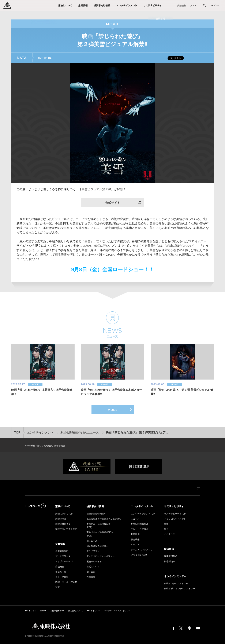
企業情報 (60, 544)
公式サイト (113, 203)
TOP (17, 432)
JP (212, 5)
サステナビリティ (174, 506)
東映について (63, 506)
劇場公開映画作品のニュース (80, 432)
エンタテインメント (40, 432)
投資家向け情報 (95, 506)
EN (218, 5)
